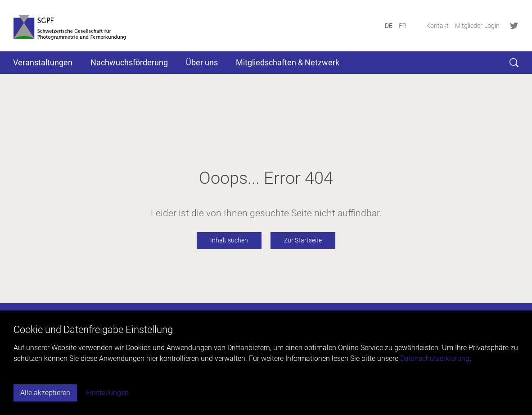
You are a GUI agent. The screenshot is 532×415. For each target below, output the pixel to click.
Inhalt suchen (229, 240)
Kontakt (437, 26)
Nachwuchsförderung (129, 62)
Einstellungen (107, 393)
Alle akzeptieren (45, 393)
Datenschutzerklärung (435, 358)
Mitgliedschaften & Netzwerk (288, 62)
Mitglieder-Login (477, 26)
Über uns (202, 62)
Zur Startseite (303, 240)
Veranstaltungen (43, 62)
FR (403, 26)
